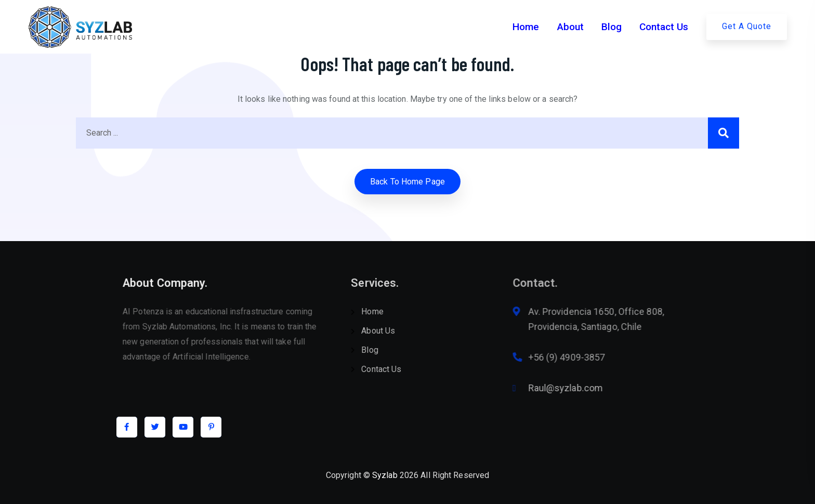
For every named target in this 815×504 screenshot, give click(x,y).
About (570, 27)
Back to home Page (407, 182)
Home (526, 27)
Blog (612, 27)
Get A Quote (747, 26)
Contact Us (664, 27)
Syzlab (385, 475)
